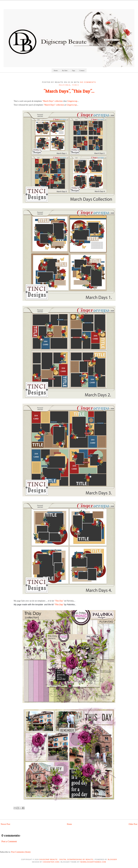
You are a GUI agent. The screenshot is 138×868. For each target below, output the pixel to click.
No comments (88, 82)
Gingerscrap (72, 101)
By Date (65, 70)
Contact (82, 70)
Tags (73, 70)
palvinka (65, 85)
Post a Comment (9, 841)
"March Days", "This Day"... (69, 91)
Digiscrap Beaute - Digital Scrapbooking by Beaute (66, 859)
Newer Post (5, 824)
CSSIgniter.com (51, 862)
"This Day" (59, 601)
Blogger (112, 859)
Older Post (133, 824)
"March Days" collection (53, 101)
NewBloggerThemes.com (93, 862)
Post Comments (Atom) (21, 852)
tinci (76, 85)
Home (56, 70)
